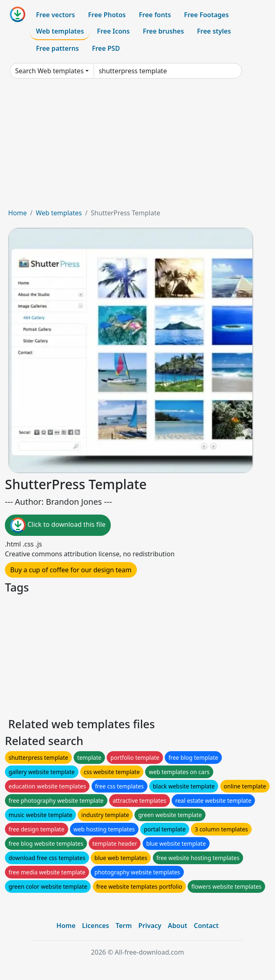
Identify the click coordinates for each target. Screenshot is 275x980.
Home (18, 213)
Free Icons (113, 31)
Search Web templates (49, 71)
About (178, 926)
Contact (206, 926)
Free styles (214, 31)
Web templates (60, 31)
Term (124, 926)
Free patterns (57, 48)
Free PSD (106, 48)
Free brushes (163, 31)
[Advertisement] (137, 147)
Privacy (150, 926)
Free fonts (155, 15)
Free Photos (107, 15)
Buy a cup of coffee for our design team (71, 570)
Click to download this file (58, 525)
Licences (96, 926)
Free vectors (55, 15)
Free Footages (206, 15)
